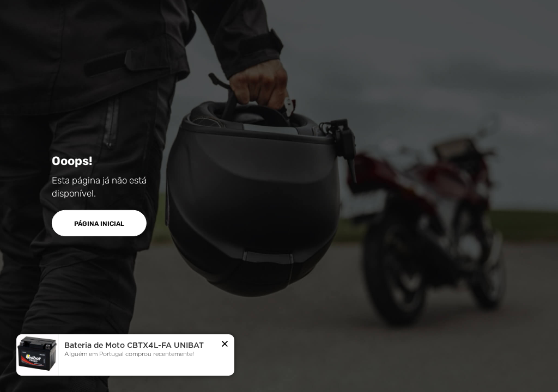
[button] (225, 345)
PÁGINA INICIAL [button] (99, 224)
